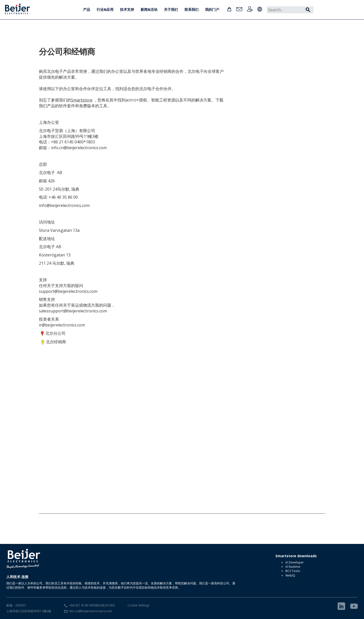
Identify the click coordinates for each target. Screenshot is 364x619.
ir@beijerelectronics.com (62, 325)
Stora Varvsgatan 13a (59, 230)
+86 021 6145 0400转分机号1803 (92, 605)
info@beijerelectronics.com (64, 205)
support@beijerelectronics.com (68, 291)
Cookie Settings (138, 605)
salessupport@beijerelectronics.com (73, 311)
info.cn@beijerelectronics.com (91, 611)
